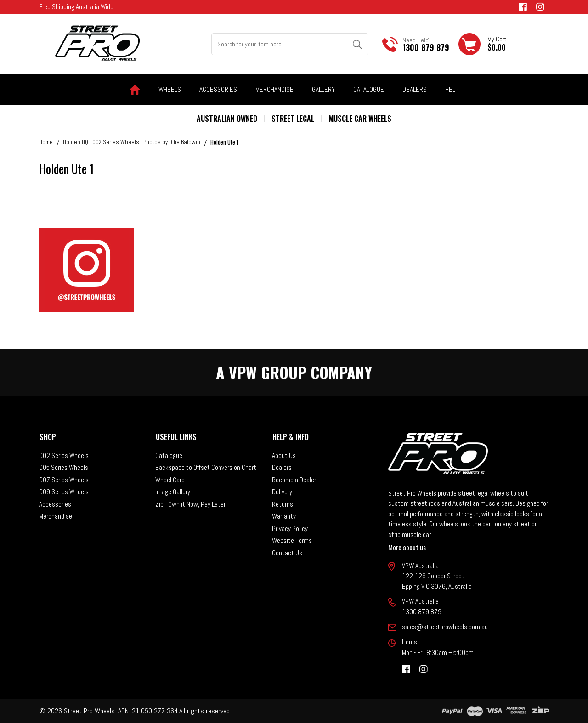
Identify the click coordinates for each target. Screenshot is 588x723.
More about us (407, 547)
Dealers (415, 89)
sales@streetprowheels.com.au (445, 627)
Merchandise (56, 516)
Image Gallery (173, 492)
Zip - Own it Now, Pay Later (190, 504)
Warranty (284, 516)
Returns (283, 504)
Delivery (282, 492)
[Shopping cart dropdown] (483, 44)
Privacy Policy (290, 528)
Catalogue (369, 89)
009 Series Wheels (64, 492)
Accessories (55, 504)
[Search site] (357, 44)
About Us (284, 455)
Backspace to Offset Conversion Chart (206, 467)
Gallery (323, 89)
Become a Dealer (294, 480)
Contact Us (287, 553)
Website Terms (292, 540)
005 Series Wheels (64, 467)
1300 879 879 (426, 47)
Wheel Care (170, 480)
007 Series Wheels (64, 480)
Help (452, 89)
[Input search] (279, 44)
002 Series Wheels (64, 455)
